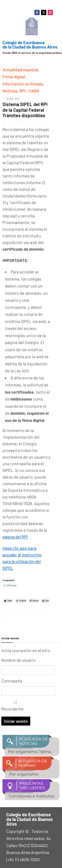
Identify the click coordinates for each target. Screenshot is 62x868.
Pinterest (35, 601)
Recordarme (14, 706)
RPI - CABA (29, 91)
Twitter (10, 601)
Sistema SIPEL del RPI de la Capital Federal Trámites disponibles (25, 110)
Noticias (10, 91)
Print (47, 601)
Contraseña (12, 681)
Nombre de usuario (18, 660)
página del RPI (15, 537)
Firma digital (14, 77)
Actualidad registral (20, 70)
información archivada (23, 84)
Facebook (23, 601)
